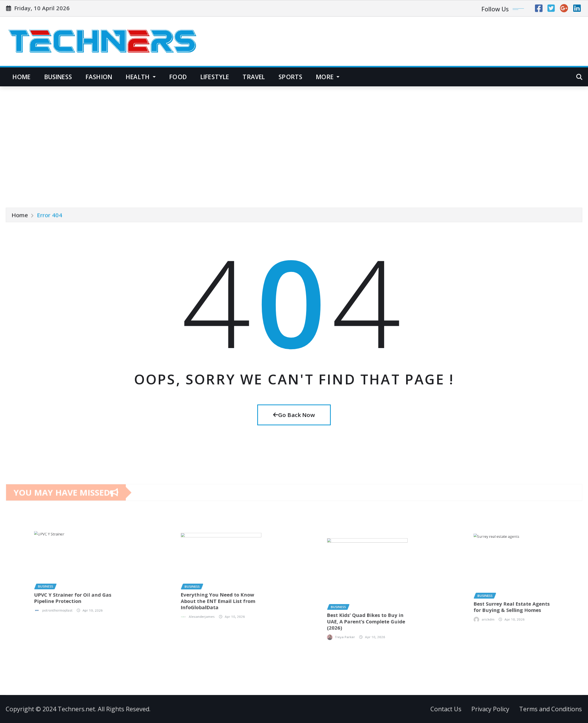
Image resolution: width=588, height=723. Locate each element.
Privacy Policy (490, 709)
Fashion (99, 77)
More (328, 77)
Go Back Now (294, 415)
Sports (290, 77)
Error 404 (50, 215)
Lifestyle (215, 77)
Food (178, 77)
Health (141, 77)
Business (58, 77)
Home (22, 77)
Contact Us (446, 709)
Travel (254, 77)
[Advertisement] (294, 144)
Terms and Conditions (550, 709)
